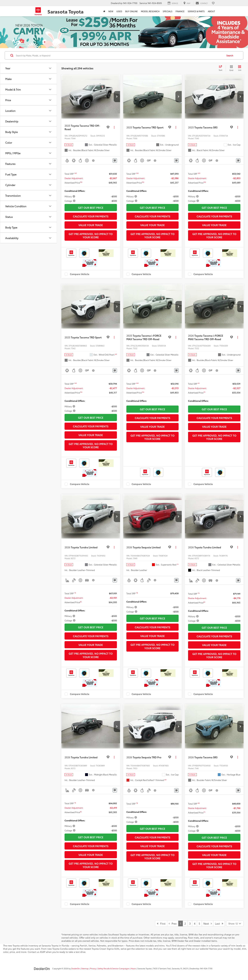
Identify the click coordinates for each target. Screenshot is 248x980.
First (161, 923)
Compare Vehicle (80, 274)
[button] (117, 97)
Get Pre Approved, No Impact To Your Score (91, 235)
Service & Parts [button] (196, 11)
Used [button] (119, 11)
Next (208, 923)
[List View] (240, 68)
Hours (133, 968)
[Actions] (114, 127)
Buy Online (132, 11)
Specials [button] (168, 11)
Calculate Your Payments (91, 216)
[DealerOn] (42, 968)
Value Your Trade (91, 225)
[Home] (104, 11)
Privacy (93, 968)
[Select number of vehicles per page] (235, 923)
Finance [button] (180, 11)
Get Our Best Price (91, 208)
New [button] (111, 11)
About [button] (211, 11)
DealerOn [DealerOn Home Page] (75, 968)
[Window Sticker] (115, 160)
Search (230, 55)
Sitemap (85, 968)
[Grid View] (231, 68)
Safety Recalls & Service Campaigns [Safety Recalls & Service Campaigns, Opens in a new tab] (113, 968)
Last (219, 923)
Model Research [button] (150, 11)
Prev (173, 923)
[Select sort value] (221, 68)
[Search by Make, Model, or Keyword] (119, 55)
